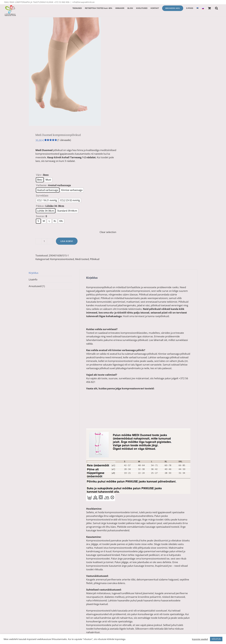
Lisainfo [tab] (33, 279)
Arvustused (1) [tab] (37, 286)
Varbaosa (41, 185)
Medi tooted (82, 259)
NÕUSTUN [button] (216, 639)
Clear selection (108, 232)
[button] (216, 8)
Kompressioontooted (62, 259)
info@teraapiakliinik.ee (83, 2)
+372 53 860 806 (62, 2)
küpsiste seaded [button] (200, 639)
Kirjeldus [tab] (34, 273)
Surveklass (42, 195)
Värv (39, 175)
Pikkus (40, 206)
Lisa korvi (67, 241)
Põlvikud (95, 259)
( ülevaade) (64, 140)
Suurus (40, 216)
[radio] (40, 180)
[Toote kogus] (44, 241)
